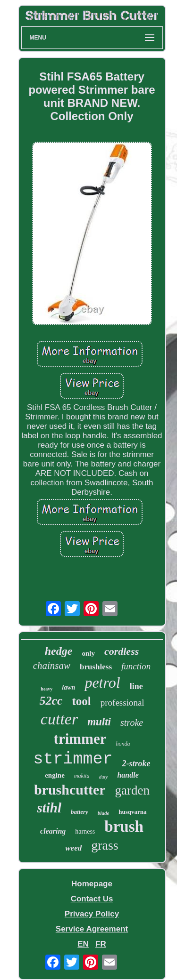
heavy (46, 689)
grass (105, 845)
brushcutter (70, 790)
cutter (59, 719)
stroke (132, 723)
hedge (59, 651)
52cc (51, 701)
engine (55, 775)
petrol (102, 683)
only (88, 653)
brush (124, 827)
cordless (122, 651)
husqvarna (132, 812)
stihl (49, 808)
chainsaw (52, 666)
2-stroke (136, 763)
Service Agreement (92, 929)
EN (83, 944)
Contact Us (92, 899)
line (136, 686)
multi (99, 722)
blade (103, 813)
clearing (53, 831)
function (136, 666)
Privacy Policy (92, 914)
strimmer (73, 759)
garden (132, 790)
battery (80, 812)
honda (123, 744)
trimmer (80, 739)
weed (73, 848)
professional (122, 703)
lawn (68, 687)
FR (101, 944)
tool (81, 701)
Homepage (92, 884)
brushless (96, 667)
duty (104, 777)
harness (85, 831)
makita (82, 776)
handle (128, 775)
